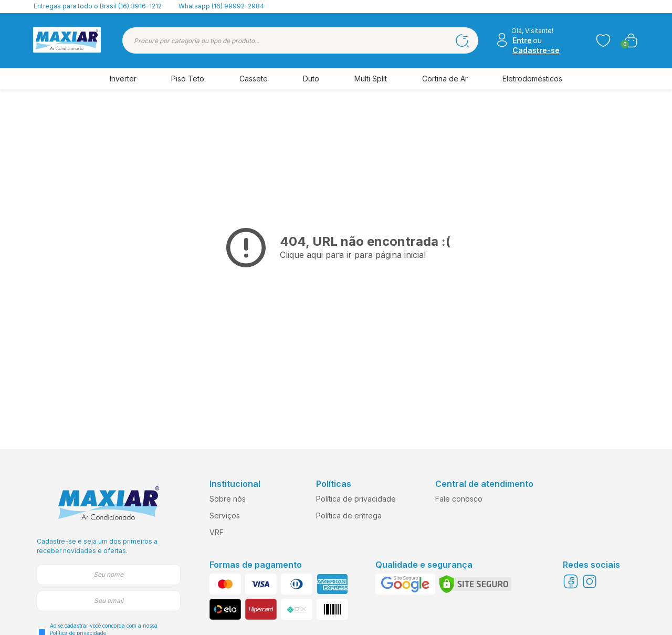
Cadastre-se (536, 50)
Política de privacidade (356, 499)
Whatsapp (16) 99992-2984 (221, 6)
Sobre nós (228, 499)
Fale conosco (459, 499)
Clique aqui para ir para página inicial (353, 255)
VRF (217, 532)
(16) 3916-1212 (140, 6)
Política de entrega (349, 516)
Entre (522, 40)
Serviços (225, 516)
